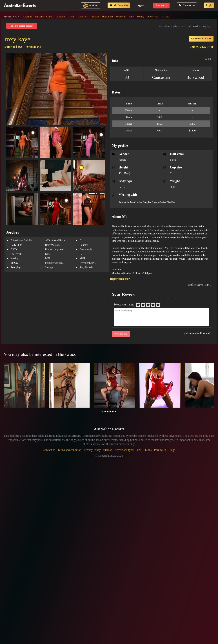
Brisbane (39, 17)
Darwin (71, 17)
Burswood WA (13, 47)
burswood (193, 26)
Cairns (50, 17)
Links (148, 450)
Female (122, 160)
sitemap (108, 450)
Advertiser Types (125, 450)
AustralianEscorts (168, 26)
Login (209, 5)
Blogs (172, 450)
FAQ (140, 450)
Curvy (122, 187)
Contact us (49, 450)
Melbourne (107, 17)
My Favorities (119, 5)
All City (165, 17)
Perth (131, 17)
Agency (142, 5)
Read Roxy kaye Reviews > (197, 333)
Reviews (91, 5)
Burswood (195, 77)
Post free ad (161, 5)
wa (182, 26)
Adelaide (27, 17)
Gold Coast (84, 17)
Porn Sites (160, 450)
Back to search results (22, 26)
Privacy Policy (92, 450)
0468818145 (34, 47)
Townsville (153, 17)
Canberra (60, 17)
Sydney (141, 17)
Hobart (95, 17)
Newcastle (121, 17)
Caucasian (161, 77)
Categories (187, 5)
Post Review (121, 334)
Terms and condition (69, 450)
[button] (103, 412)
